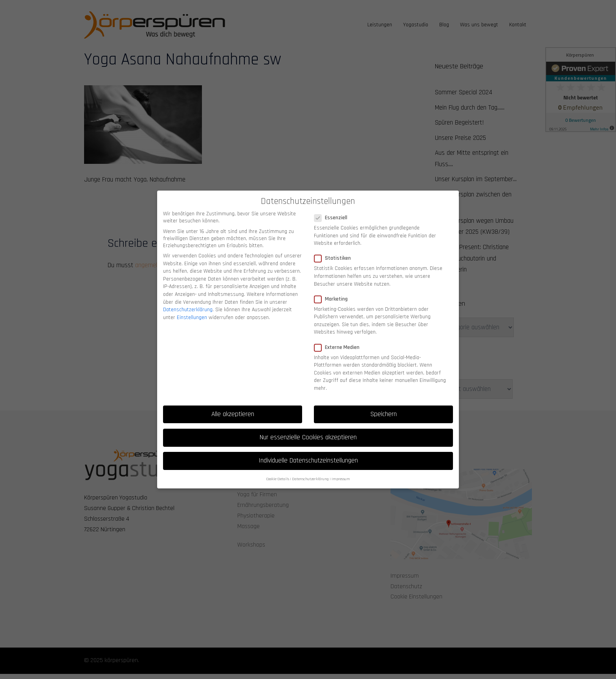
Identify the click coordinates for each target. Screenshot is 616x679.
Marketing (333, 293)
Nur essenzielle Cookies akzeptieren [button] (308, 431)
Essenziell (333, 212)
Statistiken (335, 252)
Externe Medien (339, 341)
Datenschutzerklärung (188, 304)
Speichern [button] (384, 408)
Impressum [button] (341, 473)
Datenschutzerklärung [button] (310, 473)
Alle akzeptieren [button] (233, 408)
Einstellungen (192, 311)
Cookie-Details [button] (278, 473)
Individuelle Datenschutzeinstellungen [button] (308, 455)
